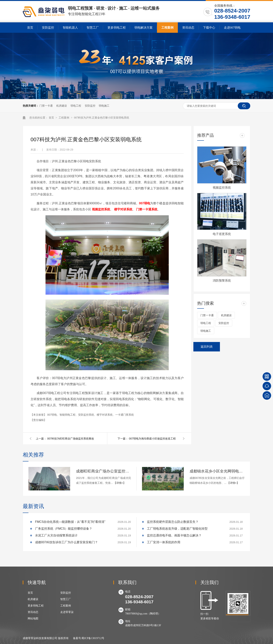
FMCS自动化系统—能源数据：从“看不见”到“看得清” (70, 522)
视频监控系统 (101, 209)
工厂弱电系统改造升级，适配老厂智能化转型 (177, 529)
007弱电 (145, 203)
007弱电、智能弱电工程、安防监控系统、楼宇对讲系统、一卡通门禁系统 (91, 415)
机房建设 (62, 106)
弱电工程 (76, 106)
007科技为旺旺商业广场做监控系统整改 (71, 439)
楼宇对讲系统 (123, 209)
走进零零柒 (67, 612)
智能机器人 (70, 28)
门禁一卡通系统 (147, 209)
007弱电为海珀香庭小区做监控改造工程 (152, 439)
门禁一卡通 (46, 106)
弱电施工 (104, 106)
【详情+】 (120, 483)
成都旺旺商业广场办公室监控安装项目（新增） (104, 471)
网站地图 (33, 619)
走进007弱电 (232, 28)
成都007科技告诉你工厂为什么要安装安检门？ (66, 542)
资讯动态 (188, 28)
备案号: (77, 638)
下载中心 (209, 28)
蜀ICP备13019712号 (93, 638)
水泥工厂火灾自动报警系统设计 (56, 535)
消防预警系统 (222, 281)
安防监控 (48, 28)
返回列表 (207, 347)
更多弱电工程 (117, 28)
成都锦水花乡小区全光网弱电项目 (217, 471)
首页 (30, 28)
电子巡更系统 (222, 234)
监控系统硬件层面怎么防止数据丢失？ (173, 522)
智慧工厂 (93, 28)
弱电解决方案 (144, 28)
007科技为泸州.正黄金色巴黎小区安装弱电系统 (102, 118)
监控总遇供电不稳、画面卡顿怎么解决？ (174, 535)
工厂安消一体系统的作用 (164, 542)
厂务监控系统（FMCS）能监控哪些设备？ (64, 529)
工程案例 (167, 28)
